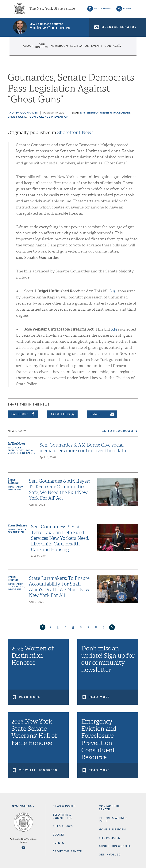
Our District (38, 47)
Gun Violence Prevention (49, 117)
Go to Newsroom (117, 431)
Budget (59, 835)
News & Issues (64, 806)
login (127, 9)
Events (99, 47)
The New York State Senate (52, 9)
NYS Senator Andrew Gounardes (105, 113)
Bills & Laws (63, 826)
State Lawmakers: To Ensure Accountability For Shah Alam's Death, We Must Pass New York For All (59, 587)
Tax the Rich (16, 532)
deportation (16, 587)
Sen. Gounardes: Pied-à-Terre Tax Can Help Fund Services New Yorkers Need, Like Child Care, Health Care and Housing (60, 538)
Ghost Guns (17, 117)
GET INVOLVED (110, 855)
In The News (17, 444)
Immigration (16, 487)
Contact (114, 47)
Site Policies (109, 838)
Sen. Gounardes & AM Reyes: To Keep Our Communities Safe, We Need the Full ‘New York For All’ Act (59, 490)
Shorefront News (75, 133)
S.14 (114, 329)
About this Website (115, 846)
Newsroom (60, 47)
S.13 (113, 291)
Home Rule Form (112, 830)
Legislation (81, 47)
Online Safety (26, 453)
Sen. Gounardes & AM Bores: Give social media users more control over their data (83, 448)
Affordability (17, 530)
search (127, 47)
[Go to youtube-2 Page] (23, 848)
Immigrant (14, 490)
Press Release (13, 481)
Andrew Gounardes (50, 29)
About (20, 47)
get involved (103, 9)
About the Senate (67, 851)
